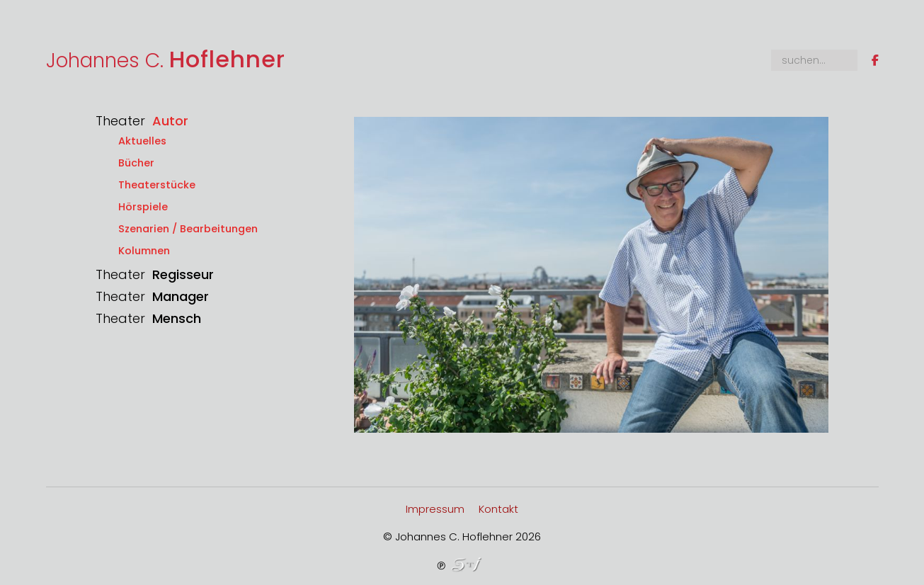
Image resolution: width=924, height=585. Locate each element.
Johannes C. (166, 60)
